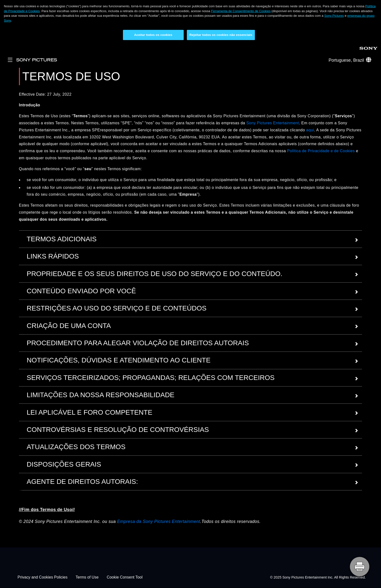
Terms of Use (87, 577)
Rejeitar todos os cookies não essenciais (221, 35)
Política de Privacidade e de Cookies (321, 151)
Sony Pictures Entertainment (273, 123)
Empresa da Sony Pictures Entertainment (159, 521)
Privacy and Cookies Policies (42, 577)
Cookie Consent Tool (125, 577)
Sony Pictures (334, 16)
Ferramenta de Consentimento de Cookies (241, 11)
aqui (310, 130)
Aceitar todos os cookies (153, 35)
